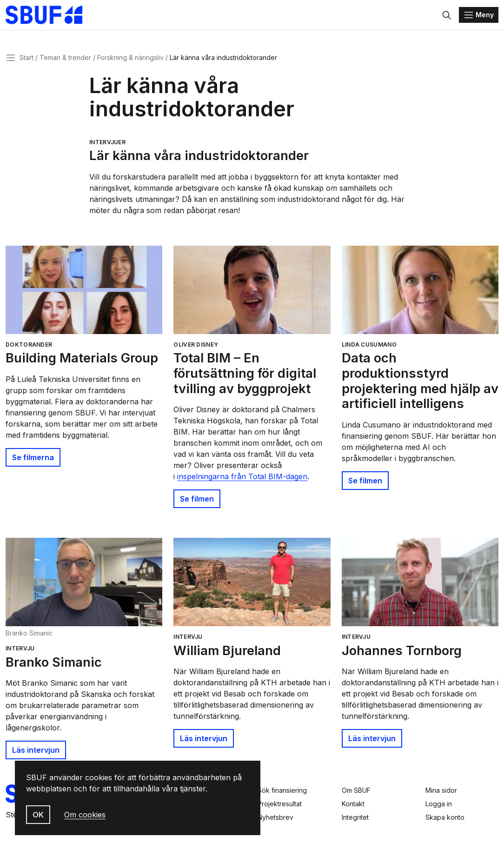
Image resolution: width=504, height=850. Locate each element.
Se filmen (197, 499)
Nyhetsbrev (275, 817)
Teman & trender (65, 57)
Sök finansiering (282, 790)
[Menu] (479, 15)
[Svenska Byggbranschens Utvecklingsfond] (49, 15)
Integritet (355, 817)
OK (38, 815)
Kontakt (353, 804)
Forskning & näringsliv (130, 57)
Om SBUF (356, 790)
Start (27, 57)
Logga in (439, 804)
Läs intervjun (36, 750)
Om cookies (85, 815)
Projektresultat (280, 804)
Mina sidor (441, 790)
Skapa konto (445, 817)
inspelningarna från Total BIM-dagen (242, 476)
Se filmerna (33, 457)
